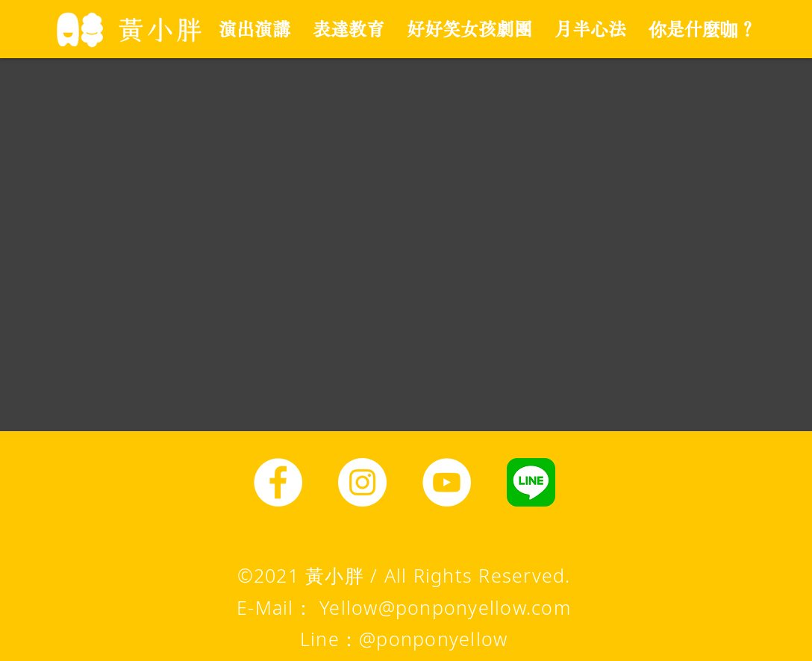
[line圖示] (531, 482)
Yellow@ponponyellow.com (445, 607)
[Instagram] (362, 482)
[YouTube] (447, 482)
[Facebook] (278, 482)
